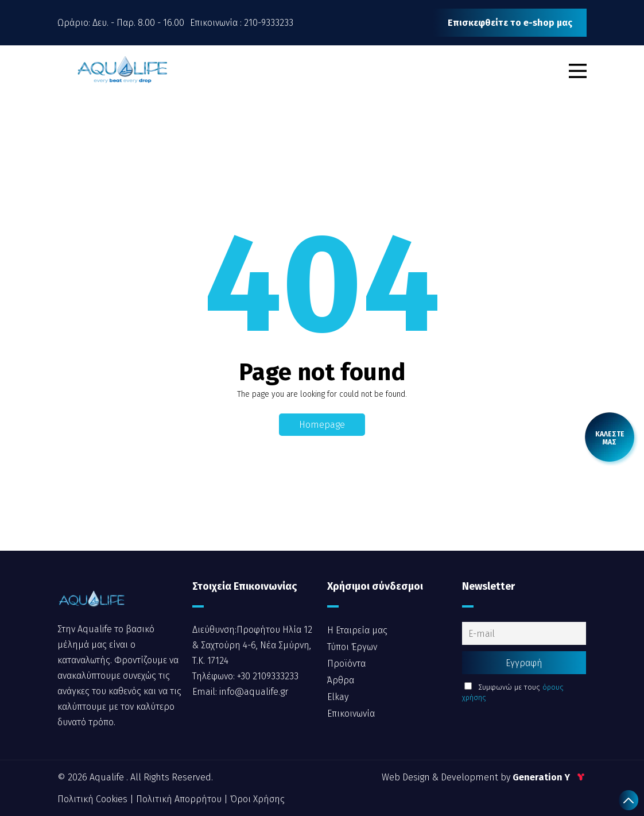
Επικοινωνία (351, 713)
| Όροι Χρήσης (254, 799)
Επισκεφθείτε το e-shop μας (510, 23)
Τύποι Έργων (352, 647)
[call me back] (610, 438)
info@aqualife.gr (253, 692)
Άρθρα (341, 680)
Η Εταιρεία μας (357, 630)
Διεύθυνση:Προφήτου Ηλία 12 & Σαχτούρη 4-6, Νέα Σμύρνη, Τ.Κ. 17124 (252, 645)
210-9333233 (269, 23)
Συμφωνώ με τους (513, 692)
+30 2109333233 (267, 676)
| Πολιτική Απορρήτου (177, 799)
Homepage (322, 425)
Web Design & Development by (484, 777)
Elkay (338, 697)
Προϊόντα (346, 664)
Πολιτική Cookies (94, 799)
